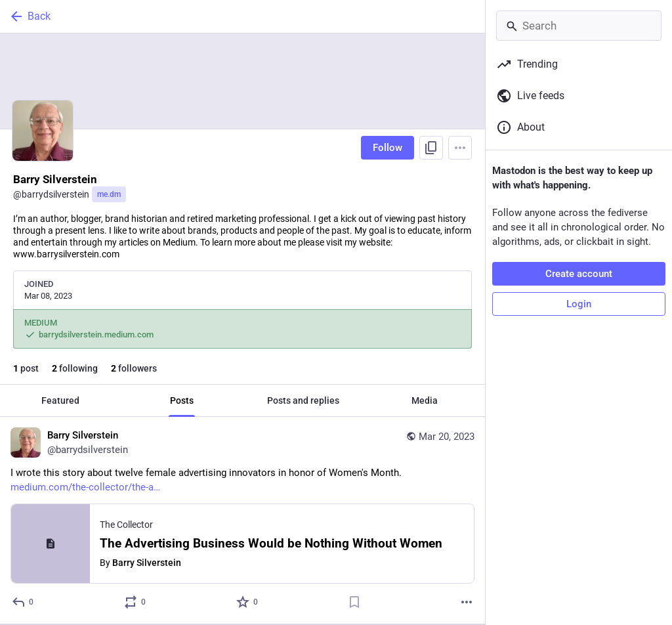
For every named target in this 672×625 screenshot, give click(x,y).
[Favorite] (248, 602)
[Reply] (23, 602)
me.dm (109, 194)
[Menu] (460, 148)
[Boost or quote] (136, 602)
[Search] (579, 26)
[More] (467, 602)
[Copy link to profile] (431, 148)
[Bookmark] (354, 602)
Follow (388, 148)
